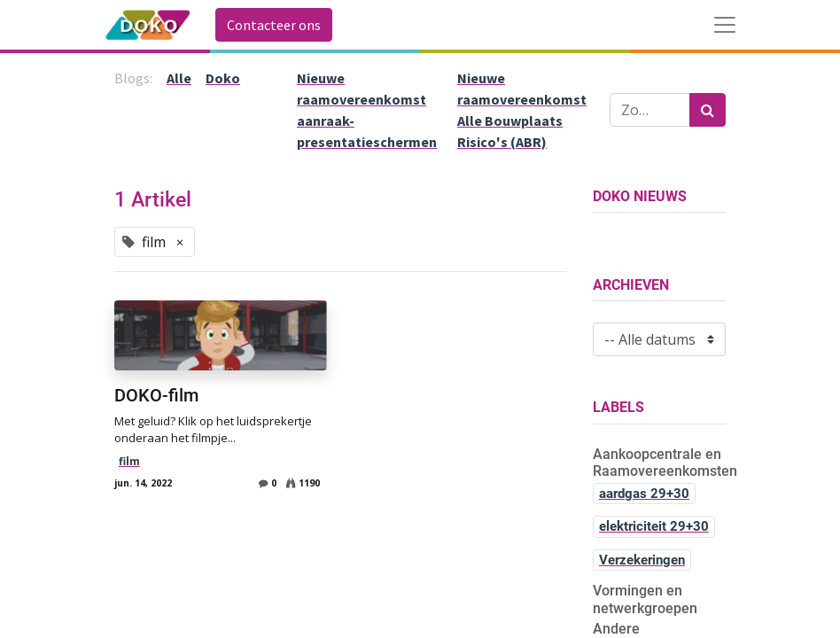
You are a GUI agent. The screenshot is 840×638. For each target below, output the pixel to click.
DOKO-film (156, 395)
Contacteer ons (274, 25)
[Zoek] (708, 110)
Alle (179, 78)
